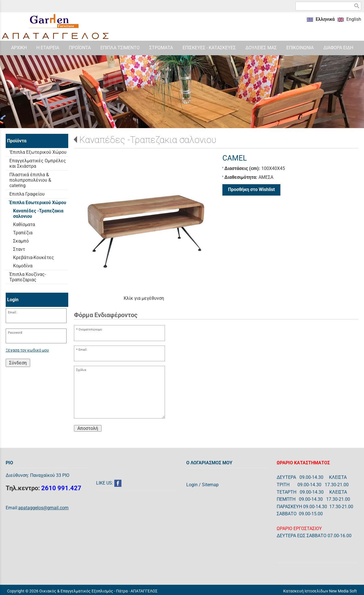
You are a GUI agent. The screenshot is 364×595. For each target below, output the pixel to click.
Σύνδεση (18, 363)
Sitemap (210, 485)
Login (192, 485)
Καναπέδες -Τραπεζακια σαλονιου (148, 140)
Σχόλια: (81, 370)
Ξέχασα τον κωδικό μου (27, 350)
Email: (12, 312)
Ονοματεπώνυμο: (91, 330)
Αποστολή (88, 428)
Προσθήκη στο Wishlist (251, 189)
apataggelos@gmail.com (43, 508)
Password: (15, 333)
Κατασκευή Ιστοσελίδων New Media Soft (320, 591)
